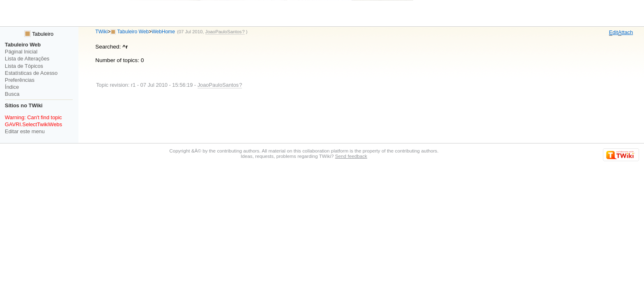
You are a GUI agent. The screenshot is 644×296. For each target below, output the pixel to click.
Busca (12, 94)
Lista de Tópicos (24, 66)
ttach (626, 32)
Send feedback (351, 156)
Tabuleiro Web (133, 32)
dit (614, 32)
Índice (12, 87)
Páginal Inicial (21, 52)
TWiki (101, 32)
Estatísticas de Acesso (31, 73)
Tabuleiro (39, 34)
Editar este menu (25, 131)
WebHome (163, 32)
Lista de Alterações (27, 59)
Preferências (20, 80)
